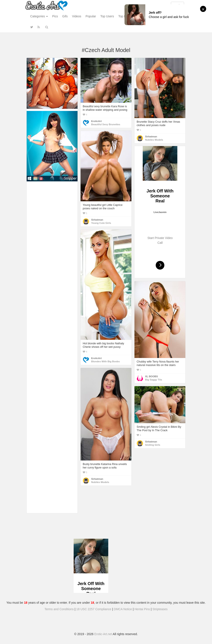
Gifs (65, 16)
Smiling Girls (153, 445)
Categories (39, 16)
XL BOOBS (151, 376)
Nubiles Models (154, 140)
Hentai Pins (142, 609)
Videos (77, 16)
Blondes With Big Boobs (105, 361)
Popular (91, 16)
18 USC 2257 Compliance (94, 609)
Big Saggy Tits (154, 380)
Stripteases (160, 609)
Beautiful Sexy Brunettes (106, 124)
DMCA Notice (123, 609)
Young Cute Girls (101, 223)
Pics (55, 16)
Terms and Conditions (59, 609)
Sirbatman (151, 137)
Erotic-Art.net (103, 634)
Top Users (107, 16)
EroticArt (96, 121)
